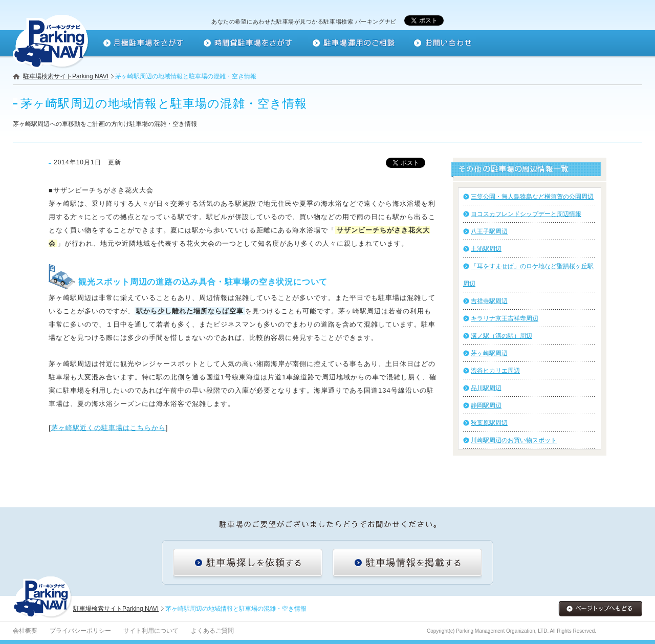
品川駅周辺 (486, 388)
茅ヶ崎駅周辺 (489, 353)
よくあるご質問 (212, 631)
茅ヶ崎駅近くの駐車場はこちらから (108, 428)
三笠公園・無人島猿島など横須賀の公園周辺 (532, 197)
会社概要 (25, 631)
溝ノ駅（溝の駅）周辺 (501, 336)
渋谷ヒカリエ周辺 (495, 371)
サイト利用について (151, 631)
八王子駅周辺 (489, 231)
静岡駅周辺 (486, 405)
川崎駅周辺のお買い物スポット (514, 440)
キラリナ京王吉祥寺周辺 (505, 318)
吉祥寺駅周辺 (489, 301)
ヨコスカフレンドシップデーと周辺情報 (526, 214)
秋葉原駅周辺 (489, 423)
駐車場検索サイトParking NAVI (66, 76)
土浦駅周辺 (486, 249)
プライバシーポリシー (80, 631)
